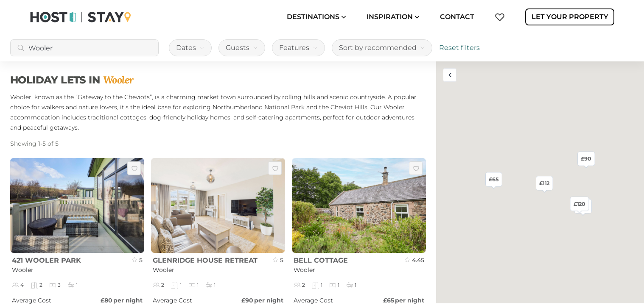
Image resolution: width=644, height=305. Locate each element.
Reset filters (459, 48)
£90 (586, 158)
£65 (494, 179)
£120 (580, 204)
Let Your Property (570, 17)
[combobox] (84, 48)
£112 (544, 183)
